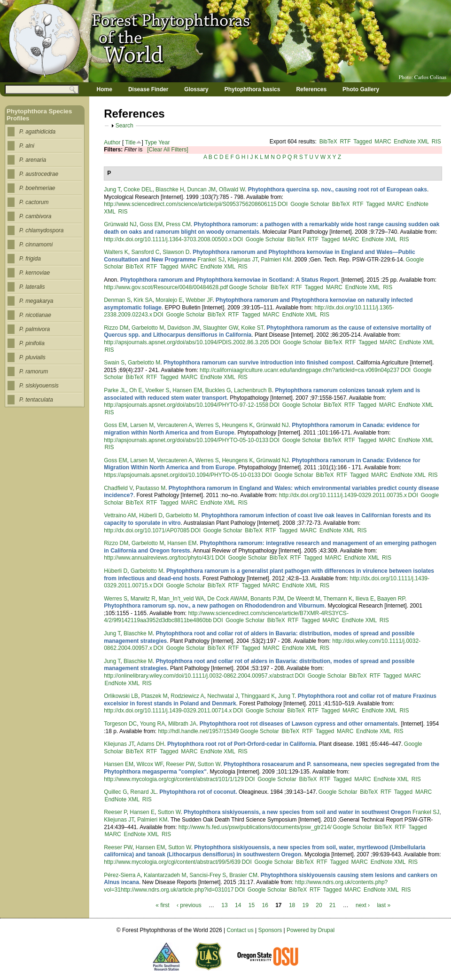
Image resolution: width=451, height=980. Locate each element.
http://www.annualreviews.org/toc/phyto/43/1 (159, 558)
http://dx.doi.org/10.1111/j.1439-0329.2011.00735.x (343, 495)
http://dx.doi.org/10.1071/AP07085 (147, 530)
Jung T (112, 190)
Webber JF (199, 300)
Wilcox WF (150, 764)
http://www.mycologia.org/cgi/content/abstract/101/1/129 (174, 779)
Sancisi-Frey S (208, 875)
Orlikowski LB (121, 696)
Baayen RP (391, 599)
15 (252, 905)
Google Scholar (310, 204)
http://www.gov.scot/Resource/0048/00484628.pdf (166, 287)
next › (363, 905)
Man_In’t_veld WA (182, 599)
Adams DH (150, 744)
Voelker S (157, 390)
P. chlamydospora (42, 230)
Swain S (114, 363)
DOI (283, 204)
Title (130, 142)
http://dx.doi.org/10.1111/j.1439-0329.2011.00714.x (168, 711)
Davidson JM (183, 328)
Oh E (136, 390)
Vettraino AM (120, 515)
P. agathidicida (37, 132)
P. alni (27, 146)
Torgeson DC (120, 724)
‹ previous (189, 905)
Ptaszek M (155, 696)
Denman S (117, 300)
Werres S (207, 425)
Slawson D (176, 252)
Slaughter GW (221, 328)
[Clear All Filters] (167, 150)
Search (124, 126)
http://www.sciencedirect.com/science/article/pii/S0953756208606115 (190, 204)
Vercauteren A (175, 425)
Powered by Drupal (311, 930)
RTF (345, 142)
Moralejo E (169, 300)
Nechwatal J (222, 696)
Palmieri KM (276, 260)
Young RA (153, 724)
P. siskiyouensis (39, 386)
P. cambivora (35, 216)
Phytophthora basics (253, 89)
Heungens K (237, 425)
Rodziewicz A (187, 696)
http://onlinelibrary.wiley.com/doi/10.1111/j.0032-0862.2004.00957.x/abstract (199, 676)
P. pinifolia (32, 343)
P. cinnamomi (36, 245)
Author (112, 142)
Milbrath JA (182, 724)
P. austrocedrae (39, 174)
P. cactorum (34, 202)
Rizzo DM (116, 328)
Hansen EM (187, 390)
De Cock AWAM (227, 599)
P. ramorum (34, 371)
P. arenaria (33, 160)
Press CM (178, 224)
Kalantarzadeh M (165, 875)
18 (292, 905)
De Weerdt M (303, 599)
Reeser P (115, 812)
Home (105, 89)
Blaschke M (138, 633)
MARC (383, 142)
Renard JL (143, 792)
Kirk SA (143, 300)
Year (164, 142)
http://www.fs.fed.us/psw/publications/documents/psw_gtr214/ (255, 827)
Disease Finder (148, 89)
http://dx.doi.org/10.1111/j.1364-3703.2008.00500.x (168, 239)
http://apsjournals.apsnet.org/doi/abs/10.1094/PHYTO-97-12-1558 (186, 405)
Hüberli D (151, 515)
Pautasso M (151, 488)
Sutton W (209, 764)
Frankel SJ (211, 260)
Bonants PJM (267, 599)
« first (162, 905)
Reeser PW (180, 764)
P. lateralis (32, 287)
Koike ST (252, 328)
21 (332, 905)
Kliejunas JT (243, 260)
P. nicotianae (35, 315)
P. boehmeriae (37, 188)
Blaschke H (170, 190)
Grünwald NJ (120, 224)
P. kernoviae (35, 273)
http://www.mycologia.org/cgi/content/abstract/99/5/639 (172, 862)
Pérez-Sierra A (122, 875)
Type (151, 142)
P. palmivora (35, 329)
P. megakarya (36, 301)
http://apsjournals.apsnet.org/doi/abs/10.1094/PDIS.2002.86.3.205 (187, 342)
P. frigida (30, 259)
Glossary (196, 89)
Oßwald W (232, 190)
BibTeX (328, 142)
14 (238, 905)
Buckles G (218, 390)
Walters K (116, 252)
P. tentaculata (36, 400)
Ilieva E (365, 599)
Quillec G (115, 792)
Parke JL (115, 390)
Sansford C (145, 252)
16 (265, 905)
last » (384, 905)
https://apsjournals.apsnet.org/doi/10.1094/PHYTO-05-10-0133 (182, 475)
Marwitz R (143, 599)
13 (224, 905)
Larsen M (142, 425)
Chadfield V (118, 488)
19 (306, 905)
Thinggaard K (258, 696)
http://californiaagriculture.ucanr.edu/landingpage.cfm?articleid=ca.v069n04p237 (299, 370)
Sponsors (270, 930)
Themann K (338, 599)
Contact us (240, 930)
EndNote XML (411, 142)
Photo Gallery (361, 89)
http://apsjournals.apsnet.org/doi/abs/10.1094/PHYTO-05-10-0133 (186, 440)
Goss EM (151, 224)
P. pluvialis (32, 357)
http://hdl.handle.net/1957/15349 (198, 731)
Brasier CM (243, 875)
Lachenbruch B (253, 390)
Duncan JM (201, 190)
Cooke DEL (138, 190)
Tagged (362, 142)
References (311, 89)
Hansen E (142, 812)
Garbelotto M (148, 328)
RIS (436, 142)
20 (319, 905)
